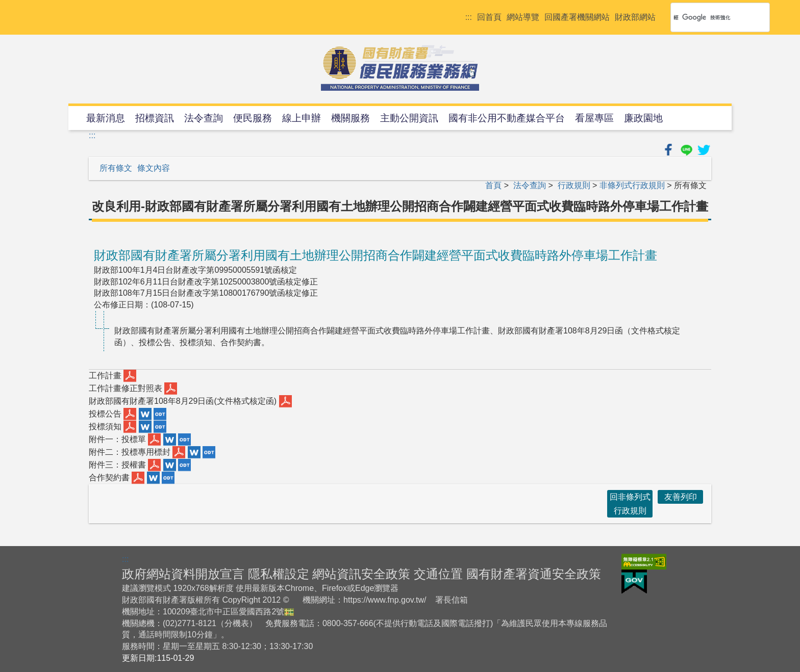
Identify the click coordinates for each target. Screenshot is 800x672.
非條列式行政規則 (632, 185)
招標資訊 (155, 118)
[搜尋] (707, 17)
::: (469, 17)
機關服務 (351, 118)
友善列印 (681, 497)
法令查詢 (204, 118)
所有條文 (116, 168)
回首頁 (489, 17)
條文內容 (154, 168)
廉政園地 (643, 118)
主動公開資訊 (409, 118)
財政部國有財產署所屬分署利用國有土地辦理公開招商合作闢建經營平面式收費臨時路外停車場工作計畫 (376, 255)
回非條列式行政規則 (630, 504)
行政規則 (574, 185)
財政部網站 (635, 17)
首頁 (493, 185)
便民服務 (253, 118)
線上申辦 (302, 118)
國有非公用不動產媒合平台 (507, 118)
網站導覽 (523, 17)
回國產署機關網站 (577, 17)
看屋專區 (594, 118)
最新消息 (106, 118)
